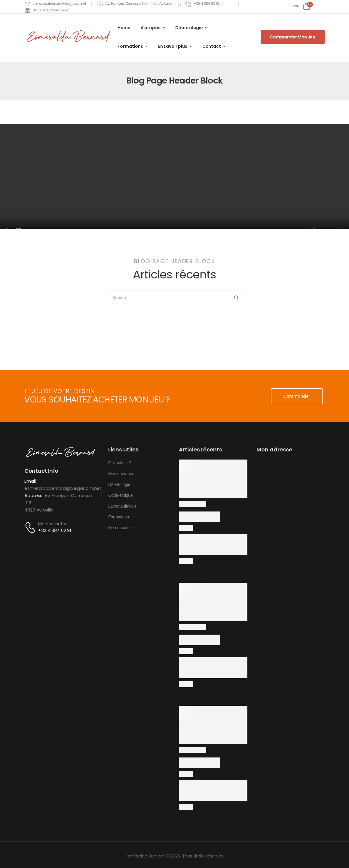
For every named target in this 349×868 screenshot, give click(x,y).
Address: (34, 495)
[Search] (168, 298)
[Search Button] (236, 298)
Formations (130, 46)
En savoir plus (173, 46)
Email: (30, 481)
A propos (151, 28)
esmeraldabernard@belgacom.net (63, 488)
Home (124, 28)
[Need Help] (203, 4)
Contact (212, 46)
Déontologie (189, 28)
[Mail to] (55, 4)
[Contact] (31, 527)
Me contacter (52, 524)
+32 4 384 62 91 (55, 530)
